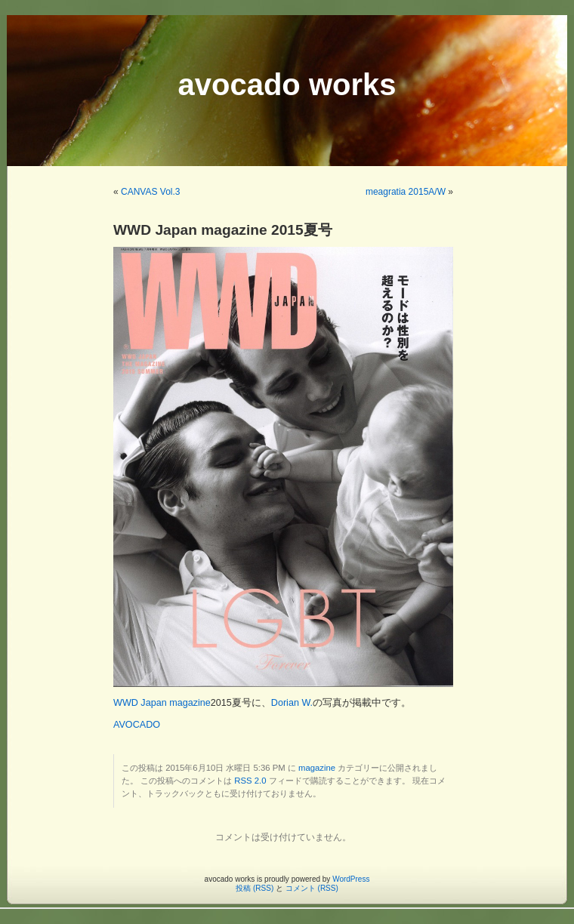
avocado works (287, 85)
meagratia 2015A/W (406, 192)
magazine (317, 768)
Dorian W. (292, 703)
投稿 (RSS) (255, 888)
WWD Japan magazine (162, 703)
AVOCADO (137, 725)
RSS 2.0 (250, 781)
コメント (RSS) (312, 888)
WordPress (351, 879)
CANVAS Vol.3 (150, 192)
